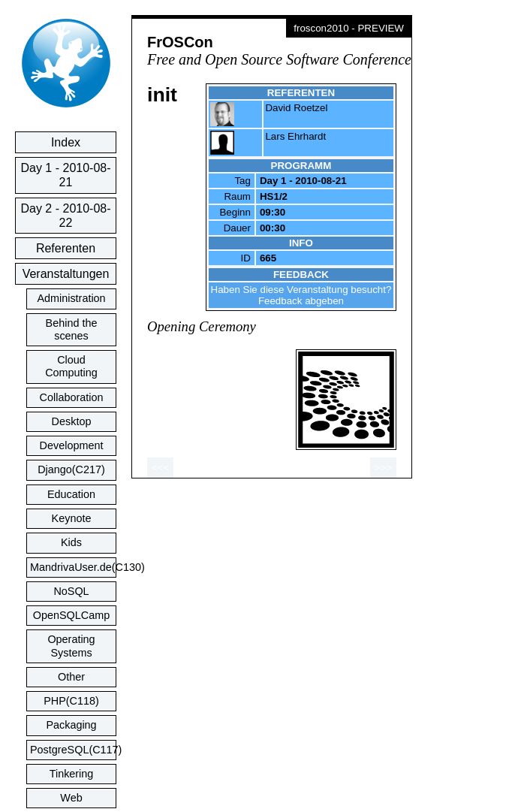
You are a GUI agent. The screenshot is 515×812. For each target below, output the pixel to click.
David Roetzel (296, 108)
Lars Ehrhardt (295, 136)
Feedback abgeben (301, 301)
